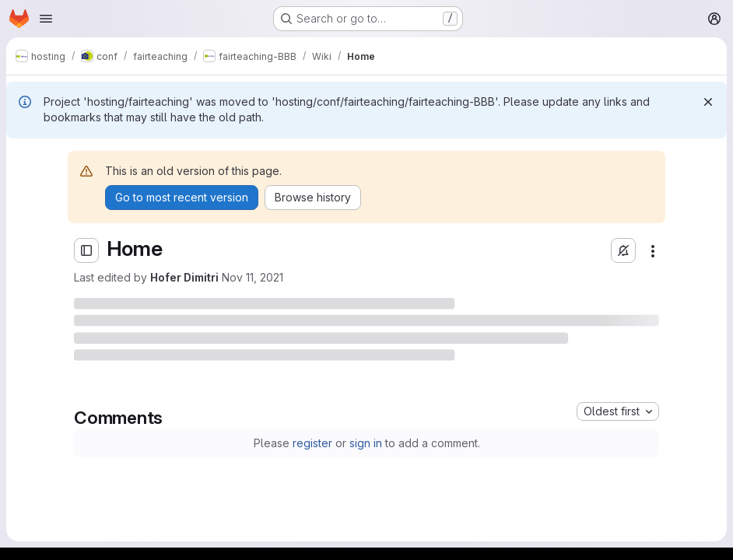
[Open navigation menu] (46, 19)
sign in (366, 443)
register (312, 443)
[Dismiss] (708, 102)
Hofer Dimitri (184, 277)
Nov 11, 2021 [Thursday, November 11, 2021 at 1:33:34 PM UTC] (253, 277)
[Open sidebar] (86, 250)
